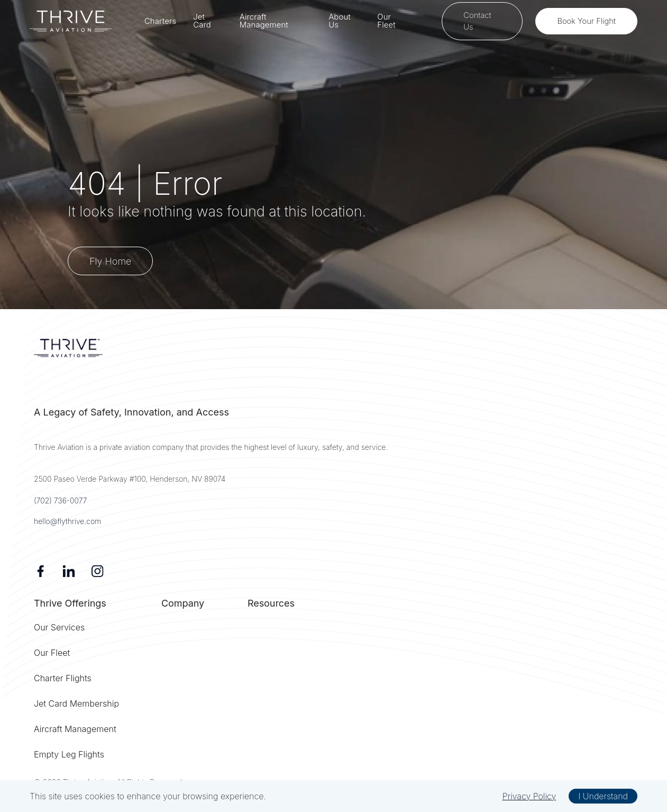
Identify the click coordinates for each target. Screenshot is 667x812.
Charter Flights (63, 678)
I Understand (603, 796)
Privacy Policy (529, 796)
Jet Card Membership (76, 703)
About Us (340, 21)
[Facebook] (40, 571)
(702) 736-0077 (61, 500)
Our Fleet (386, 21)
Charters (160, 21)
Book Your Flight (586, 21)
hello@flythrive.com (67, 521)
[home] (71, 21)
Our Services (59, 627)
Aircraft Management (264, 21)
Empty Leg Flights (69, 754)
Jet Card (202, 21)
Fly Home (110, 261)
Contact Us (477, 21)
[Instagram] (97, 571)
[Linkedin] (69, 571)
